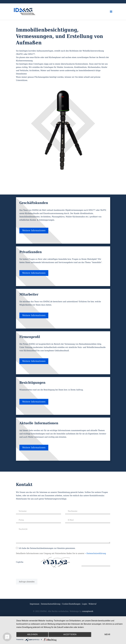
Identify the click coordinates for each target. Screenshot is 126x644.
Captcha (20, 562)
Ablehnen (32, 634)
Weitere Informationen (34, 230)
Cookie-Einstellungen (71, 604)
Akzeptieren (70, 634)
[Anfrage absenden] (27, 582)
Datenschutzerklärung (96, 553)
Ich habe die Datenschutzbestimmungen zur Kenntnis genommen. (46, 548)
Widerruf (92, 604)
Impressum (35, 604)
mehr (107, 634)
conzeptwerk (88, 611)
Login (85, 604)
